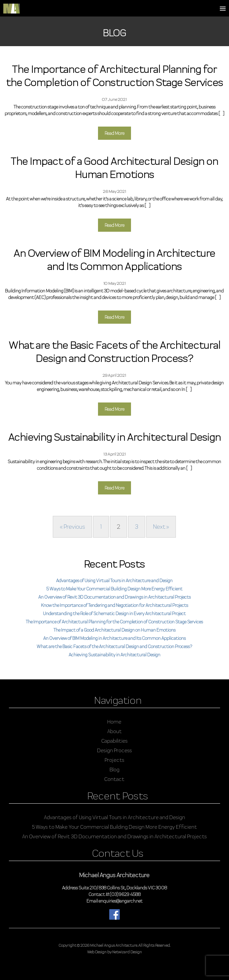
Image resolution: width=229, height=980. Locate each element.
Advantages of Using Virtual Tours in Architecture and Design (114, 580)
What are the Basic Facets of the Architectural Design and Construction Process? (114, 646)
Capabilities (114, 741)
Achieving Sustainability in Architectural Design (114, 655)
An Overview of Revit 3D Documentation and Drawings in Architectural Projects (114, 597)
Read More (114, 133)
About (114, 731)
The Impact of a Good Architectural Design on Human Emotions (114, 630)
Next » (161, 527)
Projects (114, 760)
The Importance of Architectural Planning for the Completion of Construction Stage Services (114, 622)
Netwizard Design (127, 952)
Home (114, 722)
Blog (114, 770)
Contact (114, 779)
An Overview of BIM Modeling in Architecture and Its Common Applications (114, 638)
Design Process (114, 750)
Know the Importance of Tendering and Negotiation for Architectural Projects (114, 605)
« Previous (72, 527)
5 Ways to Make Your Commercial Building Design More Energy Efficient (114, 589)
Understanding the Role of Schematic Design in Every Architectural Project (114, 613)
